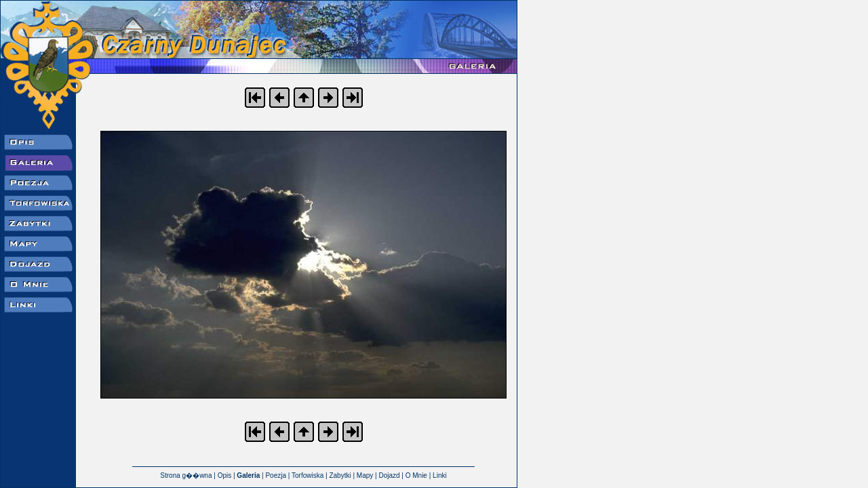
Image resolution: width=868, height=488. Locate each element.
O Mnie (416, 475)
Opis (225, 475)
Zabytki (340, 475)
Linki (440, 475)
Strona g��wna (186, 475)
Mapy (365, 475)
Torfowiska (308, 475)
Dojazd (389, 475)
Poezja (276, 475)
